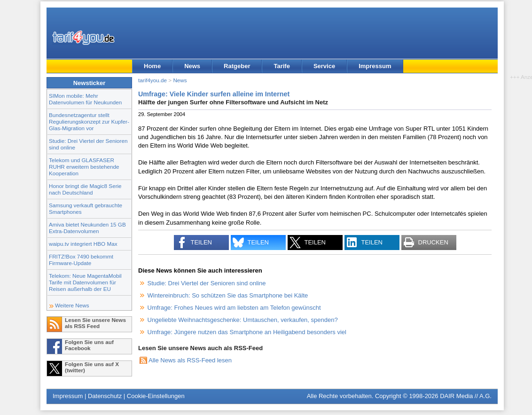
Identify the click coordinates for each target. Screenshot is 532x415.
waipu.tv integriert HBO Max (83, 244)
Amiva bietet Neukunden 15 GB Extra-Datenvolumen (87, 228)
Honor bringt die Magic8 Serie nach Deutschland (85, 189)
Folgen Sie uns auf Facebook (89, 345)
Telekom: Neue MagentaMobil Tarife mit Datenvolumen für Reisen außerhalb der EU (85, 282)
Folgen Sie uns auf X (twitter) (92, 367)
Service (324, 66)
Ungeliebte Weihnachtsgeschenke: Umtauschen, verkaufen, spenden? (243, 320)
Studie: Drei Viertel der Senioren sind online (207, 283)
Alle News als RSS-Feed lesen (190, 360)
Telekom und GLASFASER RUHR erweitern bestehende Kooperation (84, 167)
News (192, 66)
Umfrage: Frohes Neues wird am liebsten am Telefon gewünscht (234, 308)
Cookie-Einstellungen (156, 396)
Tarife (282, 66)
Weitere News (72, 305)
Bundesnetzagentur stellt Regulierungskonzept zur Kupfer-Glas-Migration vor (89, 121)
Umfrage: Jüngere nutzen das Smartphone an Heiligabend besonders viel (247, 332)
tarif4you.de (153, 80)
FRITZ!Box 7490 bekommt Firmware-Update (81, 260)
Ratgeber (237, 66)
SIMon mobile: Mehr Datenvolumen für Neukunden (85, 99)
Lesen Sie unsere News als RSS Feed (95, 323)
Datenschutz (105, 396)
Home (152, 66)
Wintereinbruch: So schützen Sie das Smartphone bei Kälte (228, 295)
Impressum (375, 66)
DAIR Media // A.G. (466, 396)
